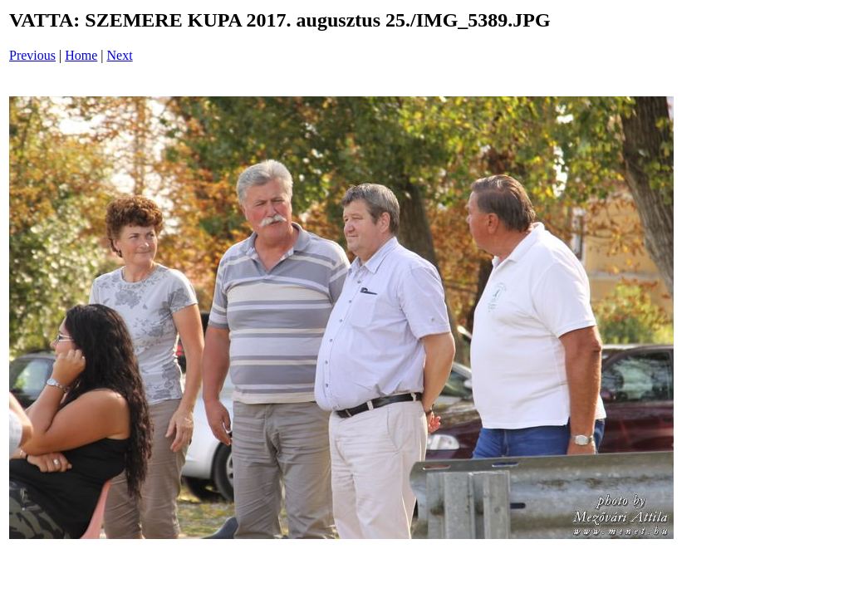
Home (81, 55)
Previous (32, 55)
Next (120, 55)
